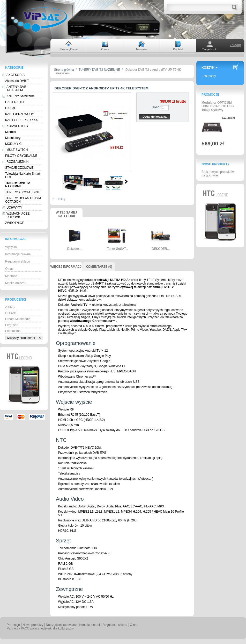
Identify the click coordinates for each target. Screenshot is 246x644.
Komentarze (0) (99, 267)
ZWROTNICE (15, 223)
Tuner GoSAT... (118, 249)
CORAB (11, 313)
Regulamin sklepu (17, 261)
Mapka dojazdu (16, 283)
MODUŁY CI (14, 144)
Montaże (11, 276)
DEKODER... (161, 249)
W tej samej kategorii (66, 214)
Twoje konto (210, 49)
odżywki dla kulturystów (57, 628)
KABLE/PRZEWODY (20, 114)
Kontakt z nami (90, 625)
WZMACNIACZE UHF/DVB (18, 215)
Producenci (16, 300)
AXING (10, 307)
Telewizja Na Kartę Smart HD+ (23, 175)
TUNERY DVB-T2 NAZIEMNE (17, 185)
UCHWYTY (14, 208)
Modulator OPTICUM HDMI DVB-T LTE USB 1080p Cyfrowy (218, 106)
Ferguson (12, 325)
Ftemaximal (13, 331)
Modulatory (13, 138)
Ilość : (157, 107)
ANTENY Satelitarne (21, 96)
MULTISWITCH (17, 150)
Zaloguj (235, 45)
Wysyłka (11, 247)
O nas (9, 269)
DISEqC (11, 108)
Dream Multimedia (18, 319)
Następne (126, 181)
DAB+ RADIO (15, 102)
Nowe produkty (215, 164)
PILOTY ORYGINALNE (21, 156)
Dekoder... (74, 249)
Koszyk (208, 68)
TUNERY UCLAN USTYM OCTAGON (23, 200)
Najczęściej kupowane (61, 625)
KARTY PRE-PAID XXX (21, 120)
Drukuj (61, 199)
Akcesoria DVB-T (17, 81)
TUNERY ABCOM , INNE (23, 192)
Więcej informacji (66, 267)
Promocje (210, 95)
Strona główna (64, 70)
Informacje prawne (18, 254)
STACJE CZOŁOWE (19, 168)
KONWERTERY (18, 126)
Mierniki (10, 132)
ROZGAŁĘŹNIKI (18, 162)
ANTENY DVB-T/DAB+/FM (17, 89)
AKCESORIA (16, 75)
